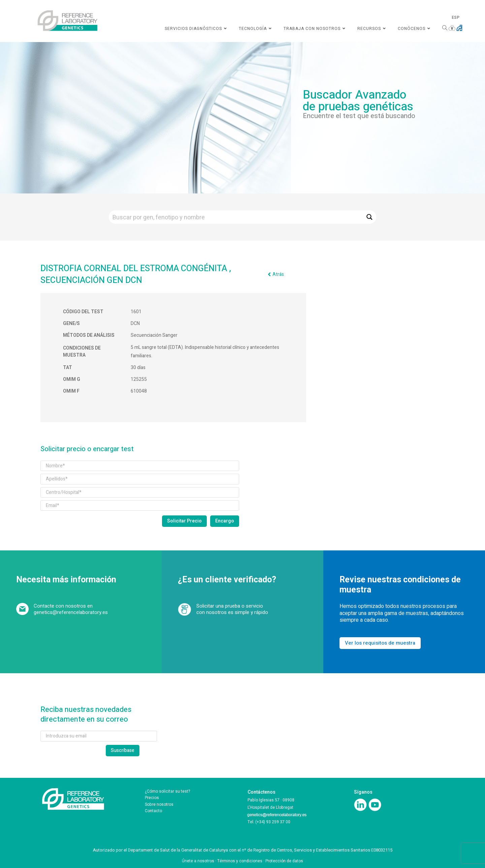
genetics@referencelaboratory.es (71, 612)
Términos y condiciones (240, 861)
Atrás (278, 274)
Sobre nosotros (159, 804)
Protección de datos (284, 861)
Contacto (153, 811)
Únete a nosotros (198, 861)
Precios (152, 798)
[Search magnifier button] (369, 217)
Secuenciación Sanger (154, 335)
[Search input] (236, 217)
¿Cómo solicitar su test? (167, 791)
